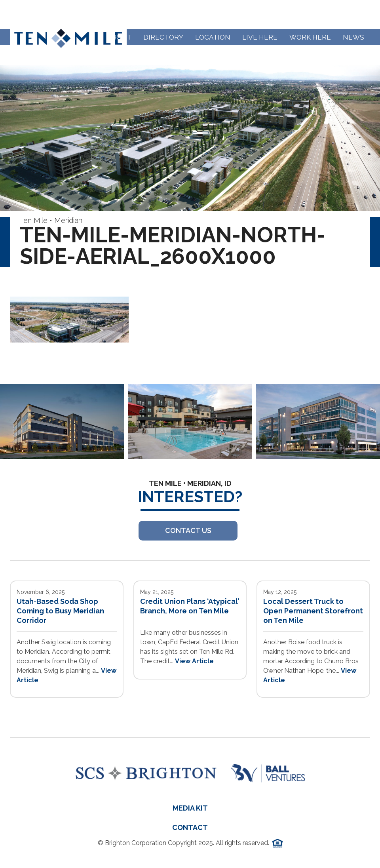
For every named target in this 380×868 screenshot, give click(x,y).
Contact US (188, 530)
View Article (194, 661)
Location (213, 37)
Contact (190, 827)
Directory (163, 37)
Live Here (260, 37)
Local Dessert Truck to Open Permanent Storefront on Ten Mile (313, 611)
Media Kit (190, 808)
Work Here (310, 37)
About (119, 37)
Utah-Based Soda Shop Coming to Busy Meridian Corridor (60, 611)
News (353, 37)
